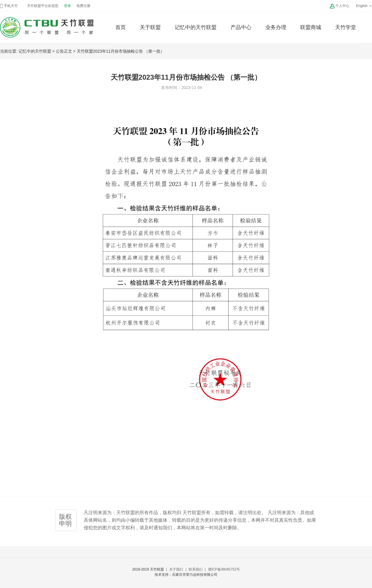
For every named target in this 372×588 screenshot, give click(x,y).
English (364, 6)
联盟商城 (311, 27)
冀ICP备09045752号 (224, 569)
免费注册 (83, 6)
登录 (67, 6)
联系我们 (196, 569)
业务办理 (276, 27)
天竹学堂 (346, 27)
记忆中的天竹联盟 (196, 27)
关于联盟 (150, 27)
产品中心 (241, 27)
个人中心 (342, 6)
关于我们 (176, 569)
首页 (121, 27)
